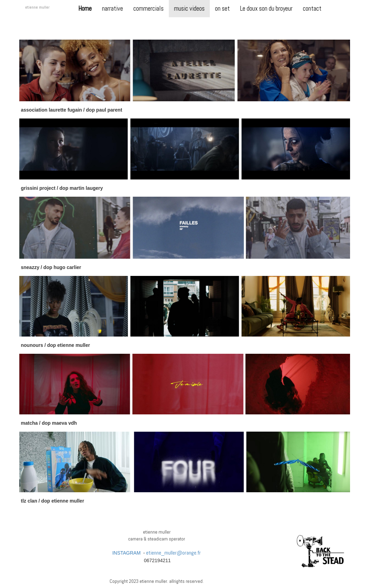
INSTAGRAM (126, 553)
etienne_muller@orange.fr (173, 553)
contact (312, 8)
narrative (112, 8)
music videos (189, 8)
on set (222, 8)
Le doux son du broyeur (266, 8)
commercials (148, 8)
